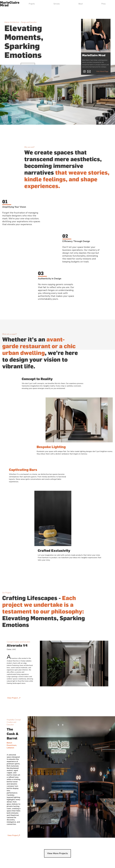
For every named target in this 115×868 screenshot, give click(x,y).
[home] (10, 4)
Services (57, 4)
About (81, 4)
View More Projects (57, 853)
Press (104, 4)
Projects (32, 4)
